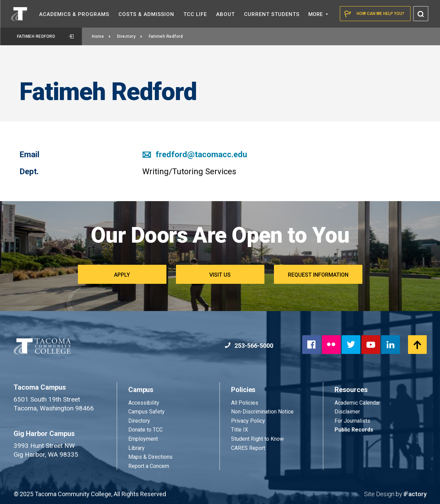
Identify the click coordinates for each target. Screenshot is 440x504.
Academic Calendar (357, 403)
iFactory (415, 494)
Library (136, 448)
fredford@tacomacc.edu (195, 155)
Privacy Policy (248, 421)
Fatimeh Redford (45, 36)
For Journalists (352, 421)
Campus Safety (146, 412)
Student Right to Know (257, 439)
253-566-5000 (249, 346)
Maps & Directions (150, 457)
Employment (143, 439)
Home (101, 36)
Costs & (146, 14)
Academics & (74, 14)
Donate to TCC (145, 430)
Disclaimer (347, 412)
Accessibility (144, 403)
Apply (122, 275)
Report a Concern (149, 466)
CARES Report (248, 448)
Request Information (318, 275)
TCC (195, 14)
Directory (130, 36)
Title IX (240, 430)
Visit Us (220, 275)
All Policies (245, 403)
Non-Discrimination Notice (262, 412)
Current (272, 14)
